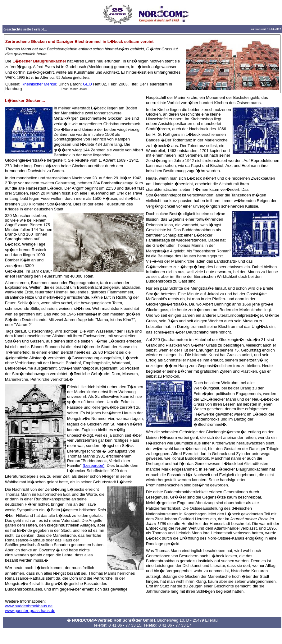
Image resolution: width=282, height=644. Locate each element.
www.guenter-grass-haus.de (30, 611)
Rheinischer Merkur (39, 84)
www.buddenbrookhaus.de (29, 606)
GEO (87, 84)
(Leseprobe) (93, 465)
